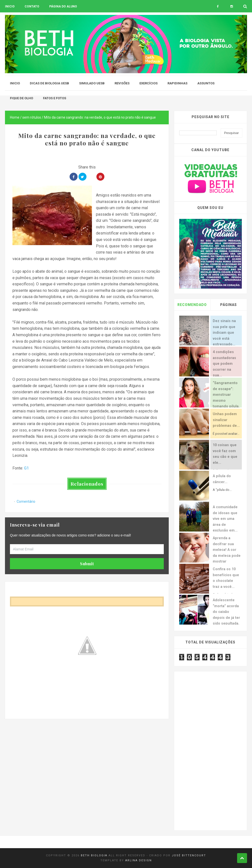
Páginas (229, 305)
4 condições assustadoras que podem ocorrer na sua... (224, 364)
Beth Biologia (94, 855)
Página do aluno (63, 6)
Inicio (10, 6)
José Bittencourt (189, 855)
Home (15, 117)
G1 (26, 468)
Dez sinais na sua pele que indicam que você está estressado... (224, 333)
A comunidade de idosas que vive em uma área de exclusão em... (225, 519)
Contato (32, 6)
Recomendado (192, 305)
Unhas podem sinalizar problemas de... (226, 420)
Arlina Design (139, 860)
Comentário (26, 501)
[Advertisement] (87, 754)
